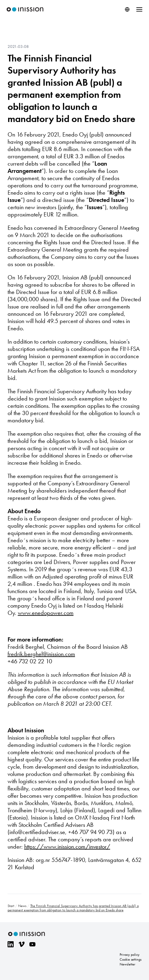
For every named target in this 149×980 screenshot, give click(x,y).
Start (11, 906)
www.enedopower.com (46, 613)
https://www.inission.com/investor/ (67, 846)
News (22, 906)
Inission (25, 10)
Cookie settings (131, 959)
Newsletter (127, 964)
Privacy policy (130, 955)
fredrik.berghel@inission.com (41, 654)
